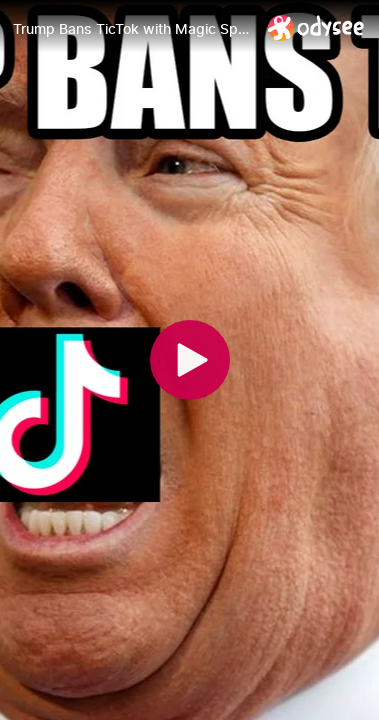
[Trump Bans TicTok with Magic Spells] (132, 29)
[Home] (316, 27)
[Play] (190, 360)
